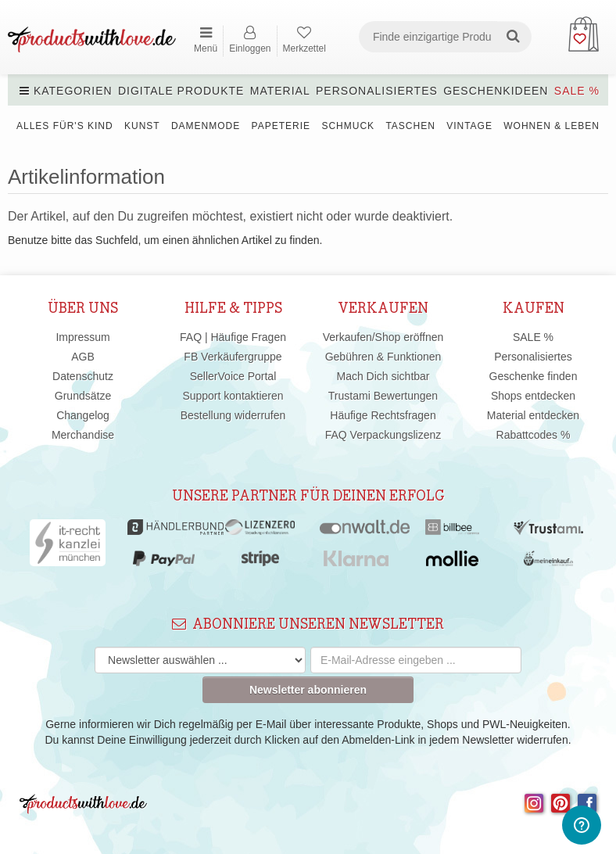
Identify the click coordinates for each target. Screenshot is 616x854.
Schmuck (348, 126)
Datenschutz (83, 376)
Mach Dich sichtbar (383, 376)
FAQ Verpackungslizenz (383, 435)
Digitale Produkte (181, 91)
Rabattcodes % (534, 435)
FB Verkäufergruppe (233, 357)
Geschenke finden (534, 376)
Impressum (82, 337)
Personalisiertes (377, 91)
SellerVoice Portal (233, 376)
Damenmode (206, 126)
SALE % (577, 91)
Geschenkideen (496, 91)
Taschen (410, 126)
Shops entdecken (533, 396)
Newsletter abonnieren (308, 690)
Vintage (469, 126)
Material (280, 91)
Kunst (142, 126)
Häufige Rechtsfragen (383, 415)
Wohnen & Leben (552, 126)
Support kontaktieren (233, 396)
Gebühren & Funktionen (383, 357)
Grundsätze (83, 396)
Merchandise (83, 435)
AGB (83, 357)
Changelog (83, 415)
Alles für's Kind (65, 126)
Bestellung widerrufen (233, 415)
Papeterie (281, 126)
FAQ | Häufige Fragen (233, 337)
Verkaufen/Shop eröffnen (383, 337)
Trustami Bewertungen (383, 396)
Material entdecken (533, 415)
